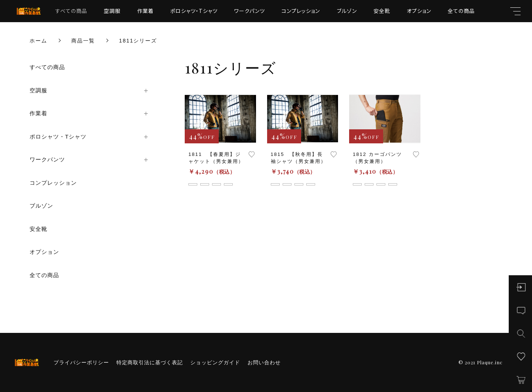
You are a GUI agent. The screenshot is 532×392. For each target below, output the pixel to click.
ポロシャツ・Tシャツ (194, 11)
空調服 (112, 11)
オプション (419, 11)
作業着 (145, 11)
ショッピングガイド (215, 362)
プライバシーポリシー (81, 362)
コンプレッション (301, 11)
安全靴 (382, 11)
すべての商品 (71, 11)
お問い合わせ (264, 362)
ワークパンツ (250, 11)
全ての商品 (461, 11)
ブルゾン (347, 11)
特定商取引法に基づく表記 (150, 362)
